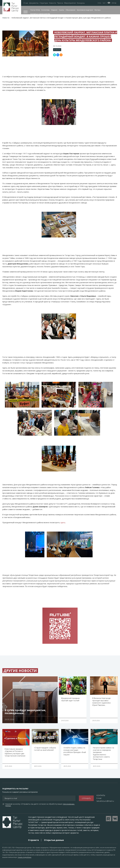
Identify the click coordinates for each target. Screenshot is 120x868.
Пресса (60, 3)
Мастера (97, 10)
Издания (54, 10)
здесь (63, 522)
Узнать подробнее (24, 857)
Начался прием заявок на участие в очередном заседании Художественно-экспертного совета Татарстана (103, 753)
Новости (52, 3)
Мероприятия (70, 3)
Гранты (61, 10)
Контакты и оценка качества (40, 14)
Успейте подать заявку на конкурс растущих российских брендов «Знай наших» (75, 751)
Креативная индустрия (85, 10)
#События (57, 50)
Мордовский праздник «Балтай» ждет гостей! (70, 699)
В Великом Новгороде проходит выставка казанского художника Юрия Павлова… (101, 702)
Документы (34, 3)
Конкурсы (81, 3)
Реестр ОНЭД (35, 10)
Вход (114, 3)
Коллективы (45, 10)
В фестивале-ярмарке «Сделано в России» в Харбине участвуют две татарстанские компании (15, 752)
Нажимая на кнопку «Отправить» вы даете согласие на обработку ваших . (40, 805)
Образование (70, 10)
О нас (26, 3)
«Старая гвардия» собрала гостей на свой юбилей (45, 749)
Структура (44, 3)
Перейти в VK (115, 819)
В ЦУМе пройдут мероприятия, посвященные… (25, 712)
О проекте (33, 840)
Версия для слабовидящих (109, 3)
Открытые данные (54, 840)
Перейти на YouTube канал (109, 819)
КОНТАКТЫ (101, 795)
